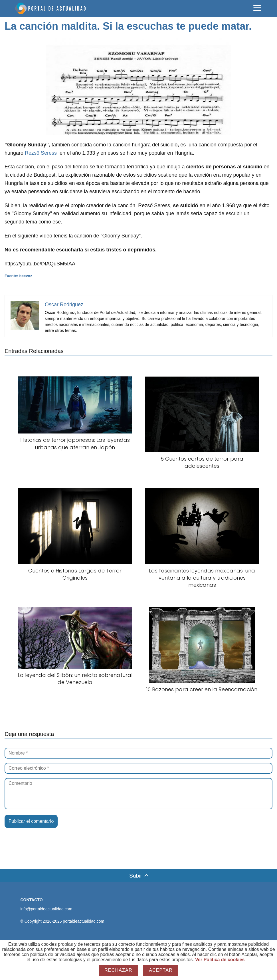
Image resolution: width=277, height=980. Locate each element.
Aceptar (161, 970)
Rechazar (118, 970)
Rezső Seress (41, 153)
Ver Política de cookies (220, 960)
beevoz (26, 276)
